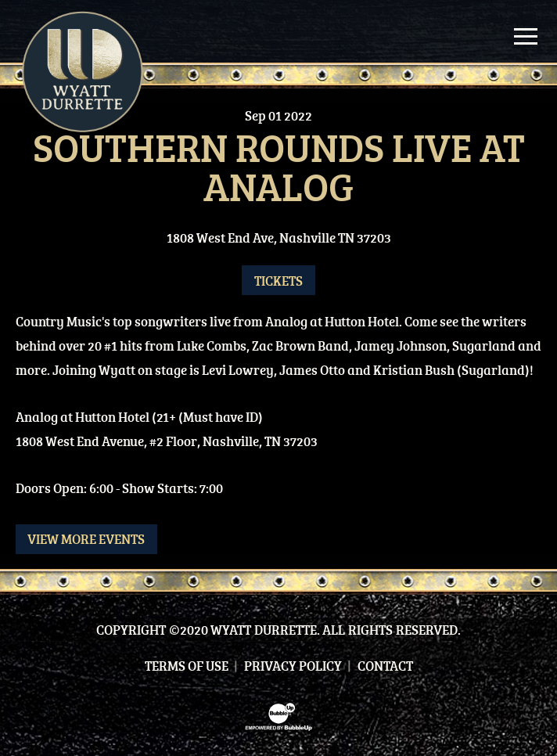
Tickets (278, 281)
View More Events (86, 539)
